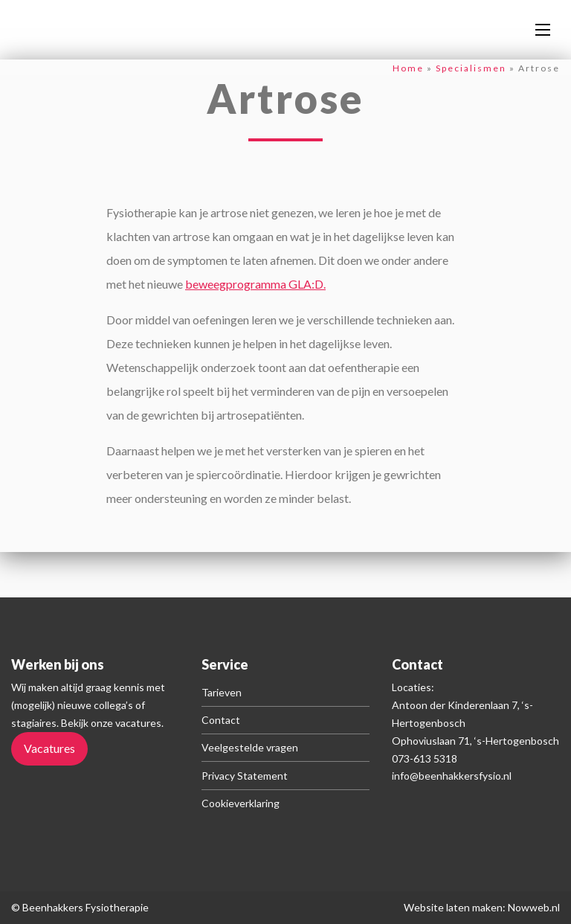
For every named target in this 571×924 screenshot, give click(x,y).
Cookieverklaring (241, 803)
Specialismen (471, 68)
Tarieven (222, 692)
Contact (221, 720)
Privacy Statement (245, 776)
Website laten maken (453, 907)
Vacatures (49, 748)
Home (408, 68)
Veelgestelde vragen (250, 747)
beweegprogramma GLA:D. (255, 284)
